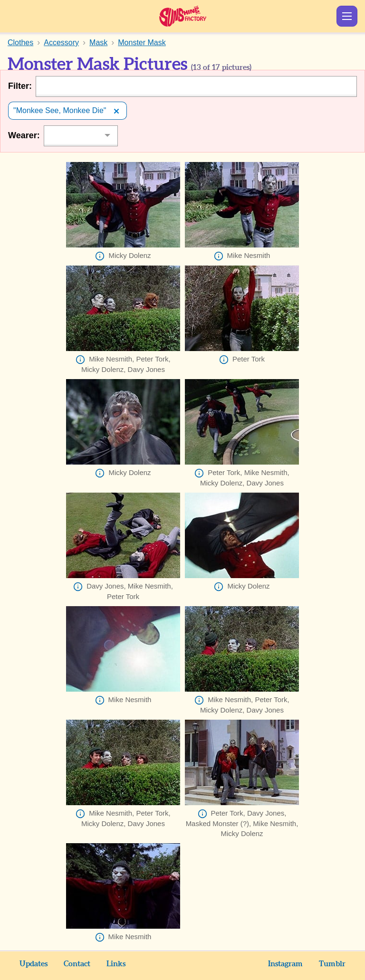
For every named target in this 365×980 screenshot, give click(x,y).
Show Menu (347, 16)
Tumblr (332, 964)
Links (116, 964)
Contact (77, 964)
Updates (34, 964)
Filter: (20, 86)
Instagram (285, 964)
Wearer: (24, 135)
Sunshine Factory (183, 16)
